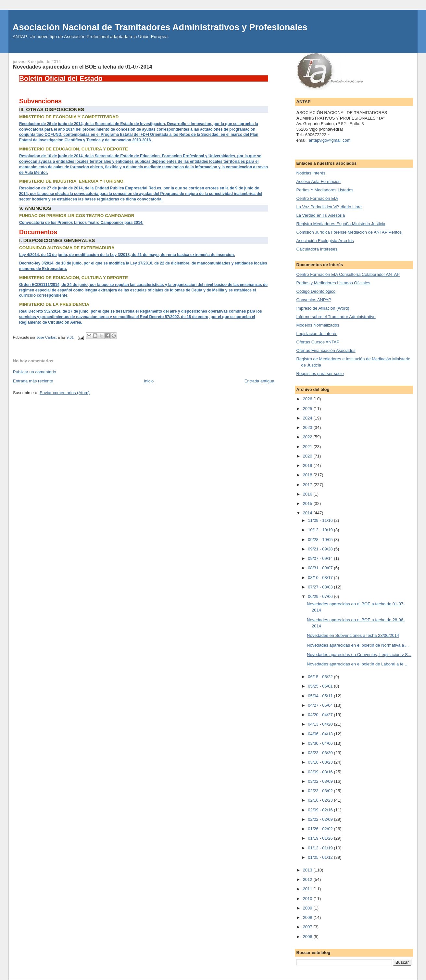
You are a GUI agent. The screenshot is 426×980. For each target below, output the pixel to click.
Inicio (149, 381)
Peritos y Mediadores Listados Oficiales (333, 283)
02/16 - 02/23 (321, 800)
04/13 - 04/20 (321, 724)
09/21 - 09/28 (321, 549)
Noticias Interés (311, 173)
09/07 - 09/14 (321, 558)
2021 (308, 447)
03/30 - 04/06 (321, 743)
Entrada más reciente (33, 381)
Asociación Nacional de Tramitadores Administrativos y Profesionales (160, 27)
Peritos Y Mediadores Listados (325, 190)
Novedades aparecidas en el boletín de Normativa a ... (358, 645)
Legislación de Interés (317, 334)
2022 (308, 437)
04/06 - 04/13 (321, 734)
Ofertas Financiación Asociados (326, 350)
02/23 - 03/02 (321, 791)
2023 (308, 427)
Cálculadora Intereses (317, 249)
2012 (308, 879)
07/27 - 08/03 (321, 587)
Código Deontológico (316, 291)
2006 (308, 937)
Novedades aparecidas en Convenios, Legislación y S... (359, 655)
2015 (308, 503)
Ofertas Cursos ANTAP (318, 342)
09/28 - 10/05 (321, 540)
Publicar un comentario (35, 372)
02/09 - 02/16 (321, 810)
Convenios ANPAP (314, 300)
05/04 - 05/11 (321, 696)
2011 (308, 889)
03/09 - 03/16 (321, 772)
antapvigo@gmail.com (330, 140)
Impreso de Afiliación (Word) (323, 308)
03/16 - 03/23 (321, 762)
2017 (308, 485)
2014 (308, 513)
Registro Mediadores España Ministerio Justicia (341, 224)
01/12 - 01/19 (321, 848)
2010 (308, 899)
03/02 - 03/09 (321, 781)
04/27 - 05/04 (321, 705)
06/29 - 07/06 (321, 596)
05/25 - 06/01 (321, 686)
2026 (308, 399)
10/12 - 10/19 (321, 530)
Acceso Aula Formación (319, 181)
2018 (308, 475)
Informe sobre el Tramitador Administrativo (336, 317)
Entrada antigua (259, 381)
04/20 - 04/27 (321, 715)
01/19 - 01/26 (321, 838)
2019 (308, 465)
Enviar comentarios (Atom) (65, 393)
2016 (308, 494)
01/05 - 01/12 (321, 857)
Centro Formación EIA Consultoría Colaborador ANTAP (348, 274)
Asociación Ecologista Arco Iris (325, 241)
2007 (308, 927)
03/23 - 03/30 (321, 753)
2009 (308, 908)
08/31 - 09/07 (321, 568)
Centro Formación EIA (317, 198)
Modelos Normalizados (318, 325)
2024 (308, 418)
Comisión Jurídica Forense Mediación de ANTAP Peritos (349, 232)
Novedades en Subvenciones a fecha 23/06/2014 (353, 635)
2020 (308, 456)
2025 (308, 409)
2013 (308, 870)
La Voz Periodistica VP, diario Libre (329, 207)
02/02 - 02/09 (321, 819)
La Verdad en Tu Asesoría (321, 215)
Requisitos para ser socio (320, 374)
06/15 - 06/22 (321, 677)
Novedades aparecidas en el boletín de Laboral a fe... (357, 664)
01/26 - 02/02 (321, 829)
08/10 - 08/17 (321, 578)
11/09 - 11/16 (321, 520)
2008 (308, 917)
